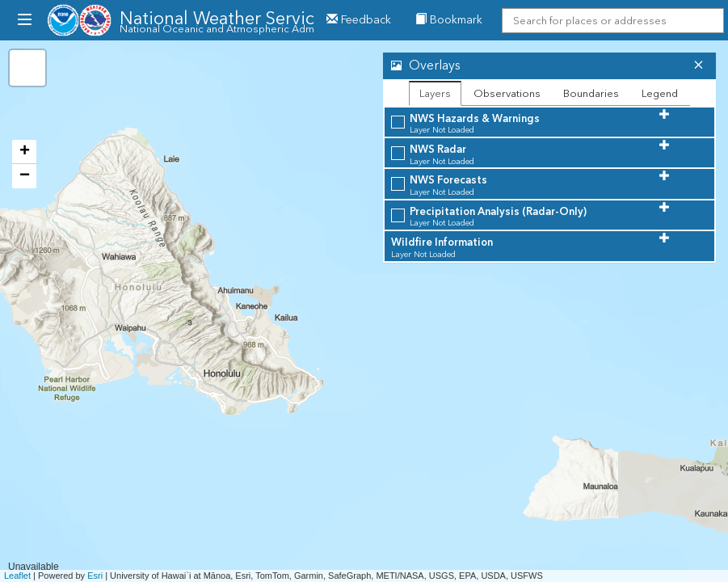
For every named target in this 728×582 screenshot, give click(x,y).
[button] (534, 66)
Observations (507, 93)
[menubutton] (24, 20)
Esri (95, 576)
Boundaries (591, 93)
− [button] (25, 176)
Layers (435, 93)
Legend (660, 93)
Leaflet (17, 576)
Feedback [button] (359, 20)
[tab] (549, 66)
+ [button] (25, 152)
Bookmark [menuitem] (449, 20)
